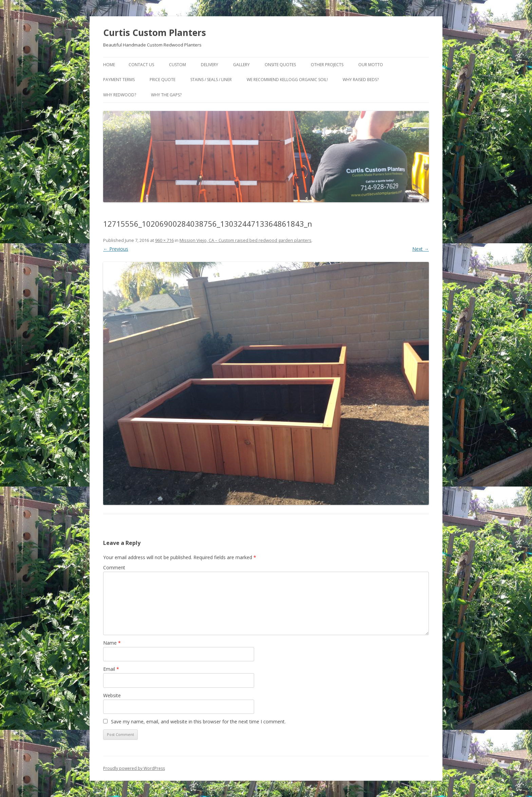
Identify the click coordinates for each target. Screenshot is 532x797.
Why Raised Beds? (361, 80)
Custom (177, 65)
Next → (421, 249)
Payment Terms (119, 80)
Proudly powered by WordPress (134, 768)
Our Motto (371, 65)
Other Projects (327, 65)
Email (111, 669)
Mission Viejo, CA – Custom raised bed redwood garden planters (245, 240)
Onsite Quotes (280, 65)
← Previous (116, 249)
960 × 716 (164, 240)
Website (112, 695)
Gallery (241, 65)
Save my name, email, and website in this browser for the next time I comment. (198, 722)
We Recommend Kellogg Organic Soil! (287, 80)
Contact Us (141, 65)
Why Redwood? (120, 95)
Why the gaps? (166, 95)
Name (112, 643)
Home (109, 65)
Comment (114, 567)
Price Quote (163, 80)
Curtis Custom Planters (155, 33)
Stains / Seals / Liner (211, 80)
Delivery (210, 65)
